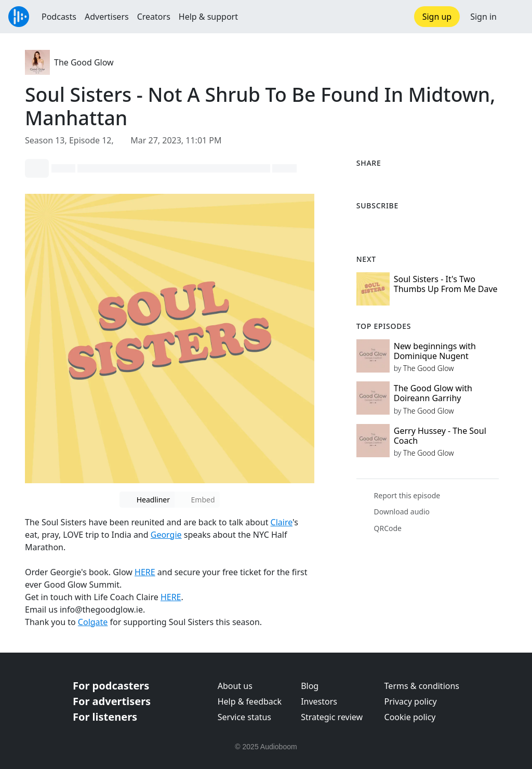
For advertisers (112, 701)
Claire (282, 522)
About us (235, 686)
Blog (310, 686)
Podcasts (59, 17)
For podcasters (111, 686)
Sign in (483, 17)
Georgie (166, 535)
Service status (244, 717)
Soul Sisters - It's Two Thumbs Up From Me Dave (446, 284)
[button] (514, 17)
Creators (154, 17)
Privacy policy (411, 701)
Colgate (93, 622)
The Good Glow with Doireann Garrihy (433, 393)
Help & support (208, 17)
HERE (145, 572)
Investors (319, 701)
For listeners (105, 717)
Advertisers (107, 17)
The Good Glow (84, 62)
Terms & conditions (422, 686)
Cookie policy (410, 717)
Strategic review (332, 717)
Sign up (437, 17)
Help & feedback (250, 701)
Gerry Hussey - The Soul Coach (440, 436)
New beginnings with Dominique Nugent (435, 351)
